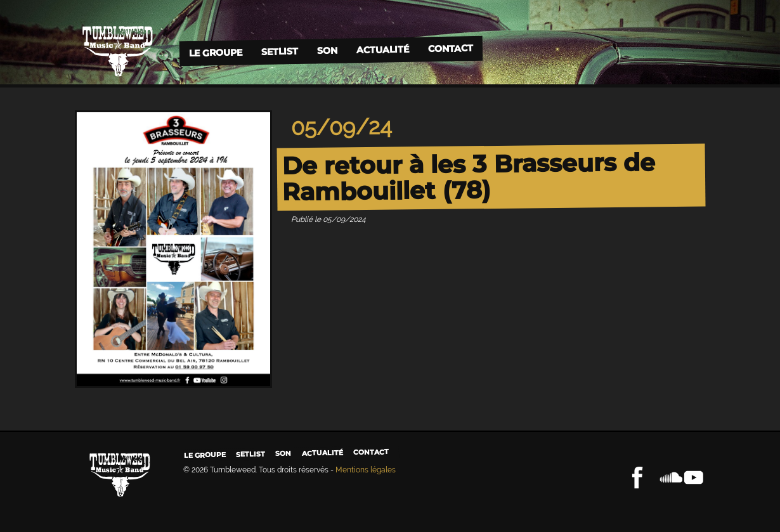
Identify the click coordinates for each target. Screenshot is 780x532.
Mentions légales (366, 470)
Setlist (279, 52)
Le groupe (215, 52)
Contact (450, 49)
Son (327, 50)
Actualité (382, 49)
